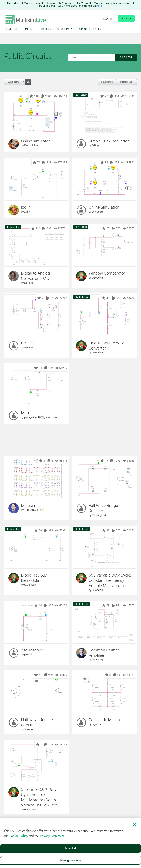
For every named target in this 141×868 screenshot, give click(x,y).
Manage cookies (70, 860)
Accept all (70, 848)
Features (13, 29)
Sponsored (127, 82)
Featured (106, 82)
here (99, 6)
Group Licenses (90, 29)
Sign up (126, 18)
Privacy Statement (52, 836)
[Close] (134, 825)
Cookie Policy (18, 836)
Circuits (45, 29)
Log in (108, 19)
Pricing (29, 29)
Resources (65, 29)
